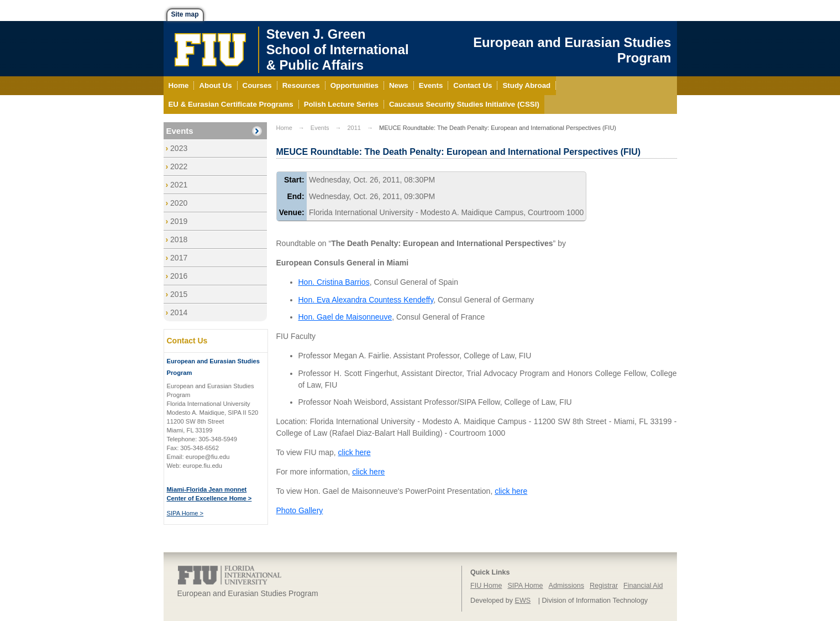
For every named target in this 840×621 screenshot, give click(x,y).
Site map (185, 14)
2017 (179, 258)
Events (180, 131)
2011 (354, 128)
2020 (179, 203)
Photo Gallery (300, 510)
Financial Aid (643, 586)
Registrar (604, 586)
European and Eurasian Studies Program (572, 50)
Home (284, 128)
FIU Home (486, 586)
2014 (179, 312)
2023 (179, 148)
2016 (179, 276)
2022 (179, 166)
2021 (179, 185)
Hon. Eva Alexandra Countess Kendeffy (366, 300)
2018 (179, 239)
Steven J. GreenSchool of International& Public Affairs (338, 49)
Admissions (566, 586)
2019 (179, 221)
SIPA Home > (185, 513)
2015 (179, 294)
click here (355, 452)
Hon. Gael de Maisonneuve (345, 317)
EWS (523, 601)
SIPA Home (525, 586)
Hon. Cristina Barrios (334, 282)
